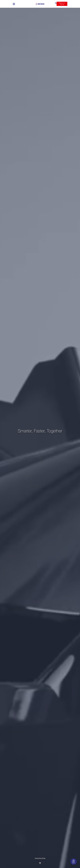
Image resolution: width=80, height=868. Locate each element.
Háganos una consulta (62, 4)
